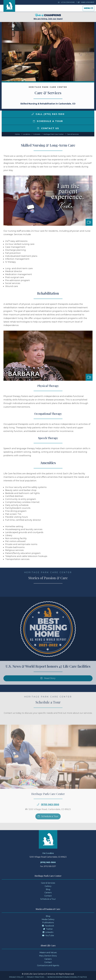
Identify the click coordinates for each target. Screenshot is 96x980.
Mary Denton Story (48, 956)
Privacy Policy (16, 977)
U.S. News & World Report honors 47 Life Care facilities (48, 674)
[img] (33, 114)
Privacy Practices (36, 977)
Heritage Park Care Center (54, 134)
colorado (37, 134)
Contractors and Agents (48, 965)
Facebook (48, 926)
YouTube (48, 935)
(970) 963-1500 (50, 812)
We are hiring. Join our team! (48, 17)
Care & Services (73, 134)
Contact (48, 896)
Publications (48, 923)
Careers (48, 893)
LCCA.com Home (66, 2)
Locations (27, 134)
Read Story (48, 686)
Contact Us (48, 128)
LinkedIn (48, 932)
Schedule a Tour (48, 121)
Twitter (48, 929)
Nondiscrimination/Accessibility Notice (67, 977)
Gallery (48, 886)
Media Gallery (48, 919)
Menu (89, 9)
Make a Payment (86, 2)
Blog (48, 889)
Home (17, 134)
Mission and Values (48, 953)
